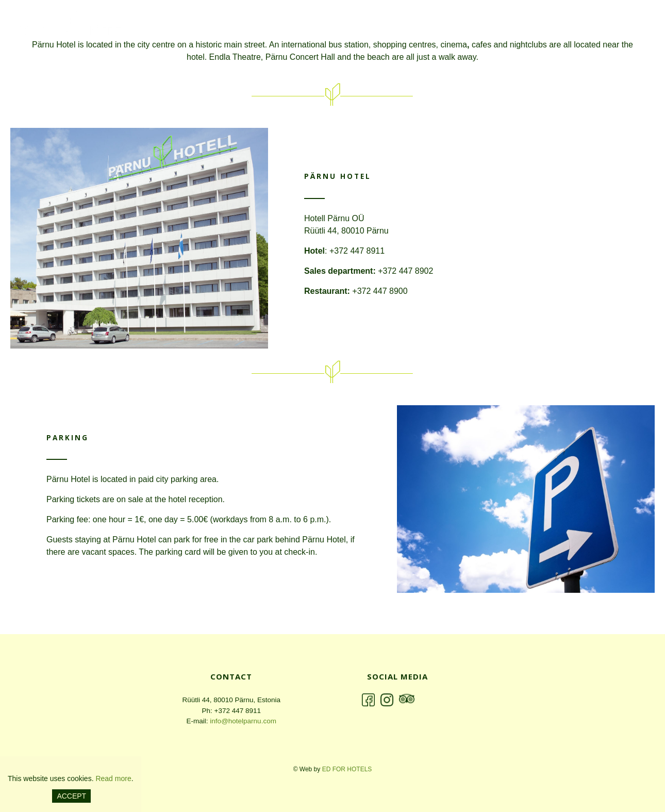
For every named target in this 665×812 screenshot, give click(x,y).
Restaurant (553, 24)
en (335, 23)
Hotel (446, 24)
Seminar (614, 24)
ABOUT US (395, 24)
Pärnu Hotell (75, 26)
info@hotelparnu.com (243, 721)
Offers (494, 24)
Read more (113, 778)
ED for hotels (347, 769)
